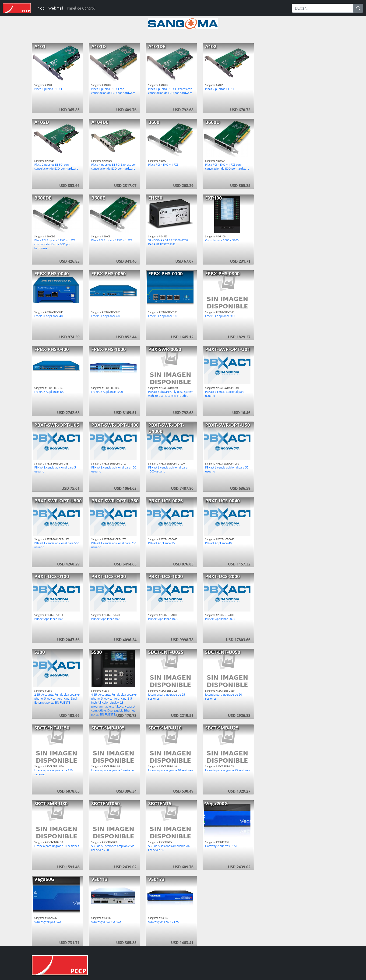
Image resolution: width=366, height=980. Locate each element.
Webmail (56, 8)
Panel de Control (81, 8)
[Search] (323, 8)
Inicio (40, 8)
